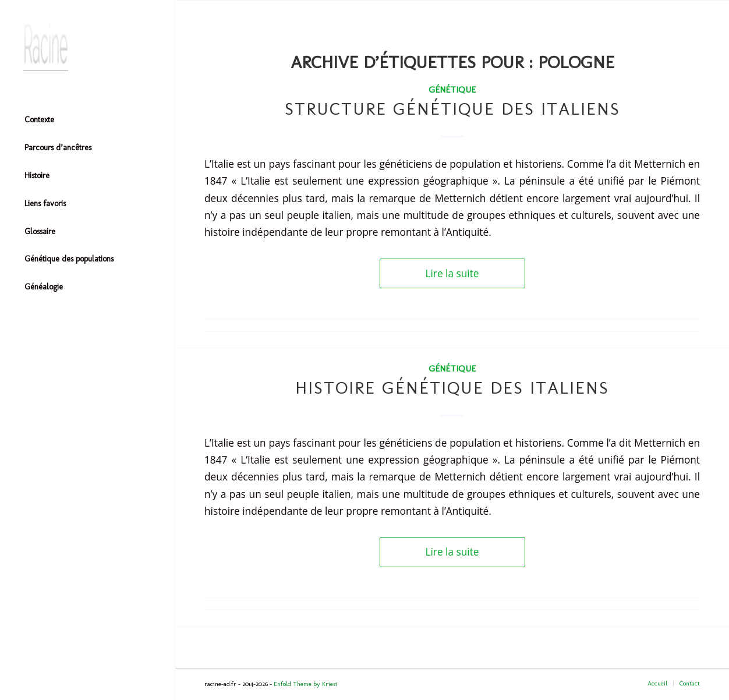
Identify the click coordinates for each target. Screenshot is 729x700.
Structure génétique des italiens (452, 109)
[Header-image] (87, 47)
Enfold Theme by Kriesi (305, 684)
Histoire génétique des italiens (452, 388)
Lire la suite (452, 273)
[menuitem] (87, 121)
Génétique (452, 89)
